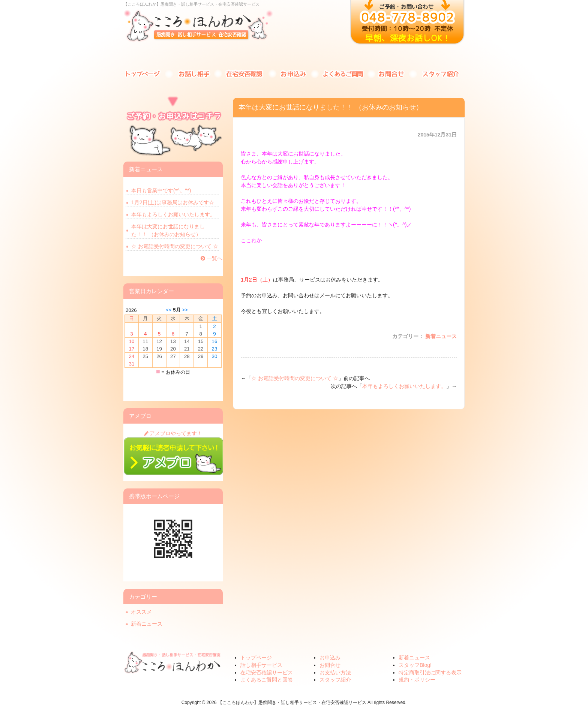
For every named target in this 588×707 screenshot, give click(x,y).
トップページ (148, 73)
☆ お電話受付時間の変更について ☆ (295, 378)
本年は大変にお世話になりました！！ (168, 230)
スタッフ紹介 (440, 73)
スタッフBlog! (415, 665)
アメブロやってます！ (173, 433)
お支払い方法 (335, 673)
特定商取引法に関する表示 (430, 673)
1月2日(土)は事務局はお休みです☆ (173, 202)
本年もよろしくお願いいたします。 (404, 386)
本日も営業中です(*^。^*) (161, 190)
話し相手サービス (196, 73)
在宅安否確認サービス (245, 73)
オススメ (141, 612)
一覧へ (211, 258)
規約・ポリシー (417, 680)
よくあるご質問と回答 (343, 73)
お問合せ (391, 73)
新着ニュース (441, 336)
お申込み (294, 73)
